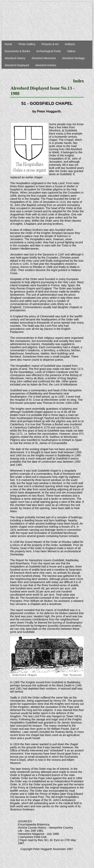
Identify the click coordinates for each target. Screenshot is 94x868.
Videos (71, 51)
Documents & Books (17, 51)
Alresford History (15, 58)
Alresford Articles (46, 65)
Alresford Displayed (17, 65)
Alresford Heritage (73, 58)
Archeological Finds (48, 51)
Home (8, 44)
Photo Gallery (27, 44)
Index (78, 81)
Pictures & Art (50, 44)
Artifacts (70, 44)
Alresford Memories (44, 58)
